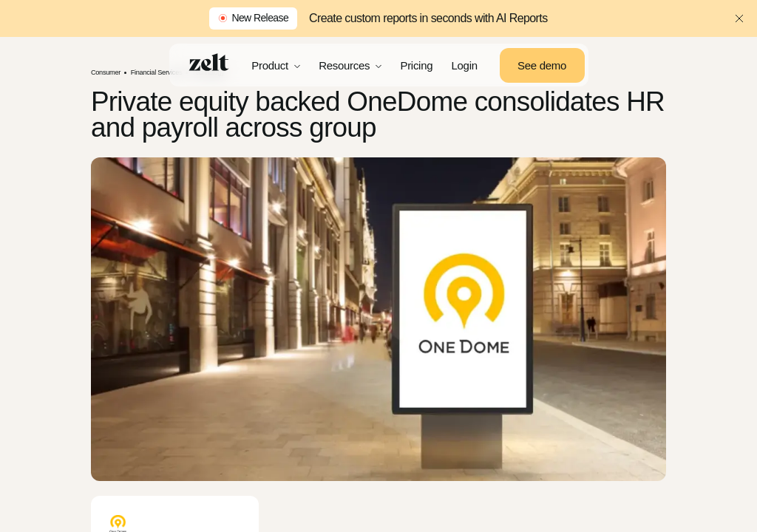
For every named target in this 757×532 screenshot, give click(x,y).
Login (465, 65)
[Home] (209, 62)
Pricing (416, 65)
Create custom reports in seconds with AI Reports (428, 18)
